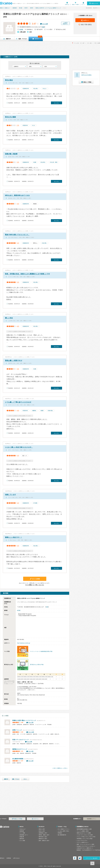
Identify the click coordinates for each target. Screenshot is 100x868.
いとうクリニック (24, 720)
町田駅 (21, 29)
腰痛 (42, 411)
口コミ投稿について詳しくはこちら (35, 585)
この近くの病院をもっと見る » (60, 768)
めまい (45, 89)
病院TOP (6, 779)
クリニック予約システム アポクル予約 (86, 837)
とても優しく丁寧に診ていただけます (18, 402)
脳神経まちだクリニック (20, 749)
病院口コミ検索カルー (5, 8)
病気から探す (42, 829)
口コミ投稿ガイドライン (64, 829)
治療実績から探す (43, 833)
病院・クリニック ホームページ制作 (85, 844)
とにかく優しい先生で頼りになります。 (19, 447)
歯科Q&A (22, 839)
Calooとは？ (23, 829)
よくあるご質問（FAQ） (64, 831)
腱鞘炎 (34, 411)
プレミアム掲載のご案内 (83, 831)
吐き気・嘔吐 (54, 162)
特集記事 (22, 837)
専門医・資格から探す (44, 835)
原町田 (32, 8)
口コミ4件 (31, 751)
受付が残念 (9, 80)
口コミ (25, 779)
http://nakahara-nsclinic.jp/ (24, 643)
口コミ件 (45, 24)
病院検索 (15, 8)
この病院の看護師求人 (65, 23)
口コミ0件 (30, 742)
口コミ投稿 (22, 841)
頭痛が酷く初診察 (11, 154)
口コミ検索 (22, 833)
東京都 (21, 8)
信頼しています (11, 495)
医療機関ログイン (92, 819)
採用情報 (9, 858)
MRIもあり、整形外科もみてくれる (17, 195)
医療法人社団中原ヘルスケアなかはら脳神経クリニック (48, 8)
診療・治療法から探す (44, 841)
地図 (43, 27)
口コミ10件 (31, 732)
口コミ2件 (31, 761)
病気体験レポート (24, 835)
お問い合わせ (16, 858)
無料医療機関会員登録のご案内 (84, 829)
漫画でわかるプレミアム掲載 (84, 833)
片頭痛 (36, 503)
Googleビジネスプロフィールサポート (86, 846)
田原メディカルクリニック (21, 740)
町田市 (26, 8)
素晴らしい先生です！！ (14, 537)
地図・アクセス (16, 779)
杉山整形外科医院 (18, 759)
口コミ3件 (31, 722)
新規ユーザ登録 (75, 5)
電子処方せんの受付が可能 (37, 665)
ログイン (83, 5)
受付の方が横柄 (11, 117)
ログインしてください (86, 75)
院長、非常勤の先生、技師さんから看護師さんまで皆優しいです (27, 274)
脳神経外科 (26, 89)
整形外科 (26, 125)
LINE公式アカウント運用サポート (85, 848)
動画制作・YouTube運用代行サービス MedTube (88, 850)
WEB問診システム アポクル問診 (85, 839)
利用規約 (60, 833)
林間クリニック (17, 730)
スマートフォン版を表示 (92, 858)
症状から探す (42, 831)
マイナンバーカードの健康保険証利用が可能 (41, 651)
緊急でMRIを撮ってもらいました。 (17, 235)
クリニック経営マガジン (83, 842)
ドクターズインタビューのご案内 (85, 835)
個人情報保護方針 (62, 835)
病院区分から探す (43, 839)
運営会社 (2, 858)
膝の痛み (51, 411)
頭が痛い (36, 89)
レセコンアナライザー (82, 841)
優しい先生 (9, 318)
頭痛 (35, 162)
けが (34, 125)
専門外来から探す (43, 837)
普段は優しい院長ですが (14, 361)
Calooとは (67, 5)
